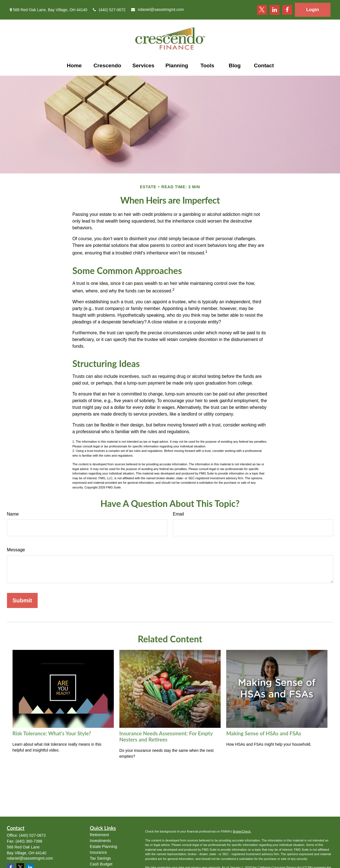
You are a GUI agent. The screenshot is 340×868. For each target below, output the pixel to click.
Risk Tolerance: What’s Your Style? (52, 733)
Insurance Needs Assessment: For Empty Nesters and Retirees (166, 736)
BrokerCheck (242, 831)
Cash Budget (101, 864)
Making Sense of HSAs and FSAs (264, 733)
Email (179, 514)
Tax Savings (100, 858)
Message (16, 550)
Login (313, 10)
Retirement (99, 835)
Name (13, 514)
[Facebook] (287, 10)
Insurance (98, 852)
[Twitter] (262, 10)
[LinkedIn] (275, 10)
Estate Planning (103, 846)
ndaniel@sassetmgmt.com (157, 9)
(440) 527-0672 (109, 10)
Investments (100, 841)
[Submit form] (22, 600)
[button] (74, 66)
